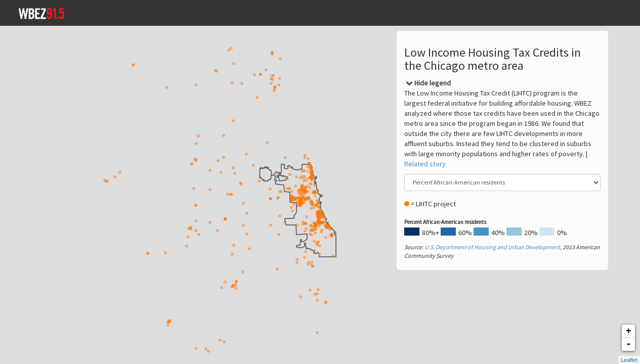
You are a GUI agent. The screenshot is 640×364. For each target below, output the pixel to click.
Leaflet (629, 360)
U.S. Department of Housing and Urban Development (492, 247)
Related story (425, 164)
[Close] (428, 83)
